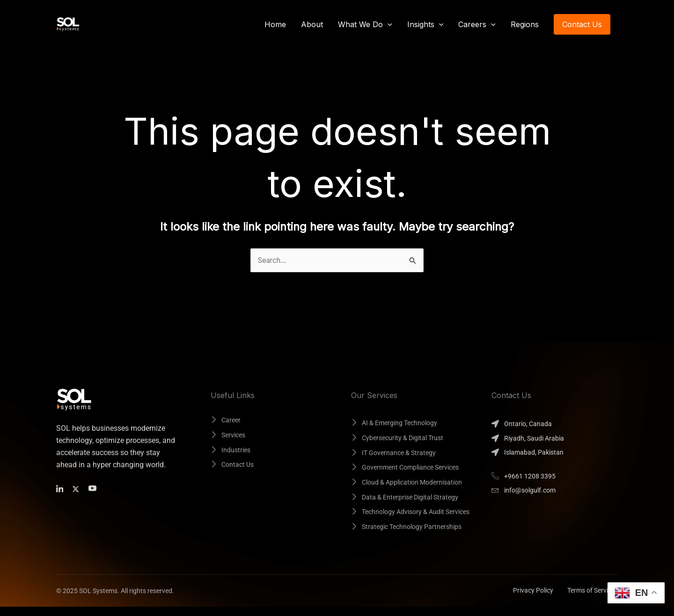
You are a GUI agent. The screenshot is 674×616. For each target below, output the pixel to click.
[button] (388, 24)
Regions (525, 24)
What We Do (365, 24)
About (312, 24)
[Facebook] (61, 489)
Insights (425, 24)
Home (275, 24)
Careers (477, 24)
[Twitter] (78, 489)
